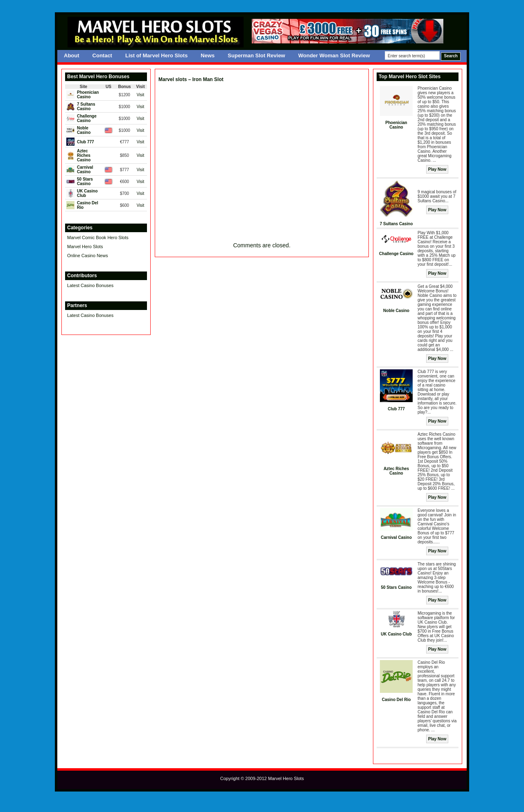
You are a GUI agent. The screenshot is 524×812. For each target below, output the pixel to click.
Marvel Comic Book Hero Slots (98, 237)
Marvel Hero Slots (85, 247)
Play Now (437, 169)
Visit (141, 95)
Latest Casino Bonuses (90, 285)
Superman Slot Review (256, 55)
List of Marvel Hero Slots (156, 55)
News (208, 55)
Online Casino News (88, 256)
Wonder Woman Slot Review (334, 55)
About (72, 55)
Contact (102, 55)
